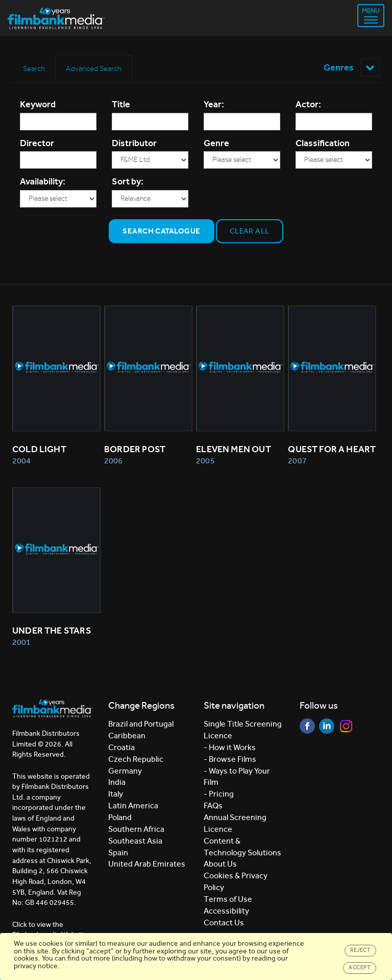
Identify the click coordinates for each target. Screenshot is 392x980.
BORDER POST (135, 449)
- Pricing (219, 794)
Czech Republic (136, 759)
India (117, 782)
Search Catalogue (161, 231)
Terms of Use (228, 899)
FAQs (213, 806)
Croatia (121, 747)
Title (121, 104)
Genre (216, 143)
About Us (220, 864)
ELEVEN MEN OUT (234, 449)
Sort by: (128, 181)
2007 (297, 461)
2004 (21, 461)
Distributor (134, 143)
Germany (125, 771)
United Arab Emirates (147, 864)
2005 (205, 461)
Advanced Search (94, 68)
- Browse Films (230, 759)
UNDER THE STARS (52, 631)
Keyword (38, 104)
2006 (113, 461)
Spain (118, 853)
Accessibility (226, 911)
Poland (120, 817)
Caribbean (127, 736)
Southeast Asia (135, 841)
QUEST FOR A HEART (332, 449)
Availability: (43, 181)
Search (34, 68)
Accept (360, 967)
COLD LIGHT (39, 449)
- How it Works (230, 747)
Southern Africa (136, 829)
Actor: (308, 104)
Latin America (133, 806)
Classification (323, 143)
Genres (352, 67)
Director (37, 143)
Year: (214, 104)
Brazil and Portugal (141, 724)
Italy (116, 794)
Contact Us (224, 923)
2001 (21, 642)
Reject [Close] (360, 950)
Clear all (250, 231)
